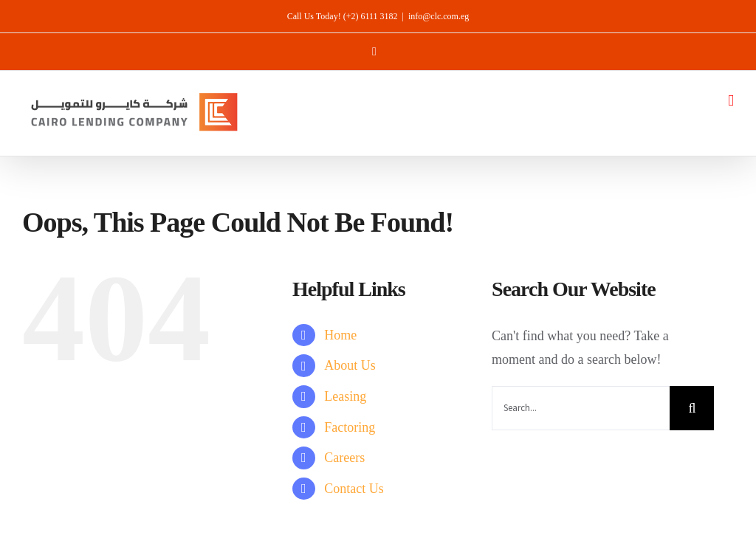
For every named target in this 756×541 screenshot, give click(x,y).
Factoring (350, 427)
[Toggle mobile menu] (731, 101)
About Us (350, 365)
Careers (344, 458)
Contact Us (354, 489)
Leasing (345, 396)
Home (340, 335)
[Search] (692, 408)
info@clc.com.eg (439, 16)
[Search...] (581, 408)
